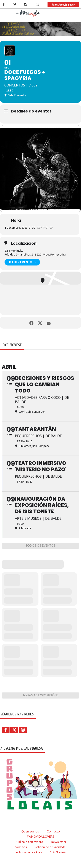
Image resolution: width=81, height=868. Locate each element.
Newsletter (59, 842)
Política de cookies (29, 852)
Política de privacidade (50, 847)
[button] (38, 4)
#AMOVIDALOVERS (40, 837)
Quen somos (30, 831)
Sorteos (21, 847)
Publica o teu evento (29, 842)
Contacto (53, 831)
